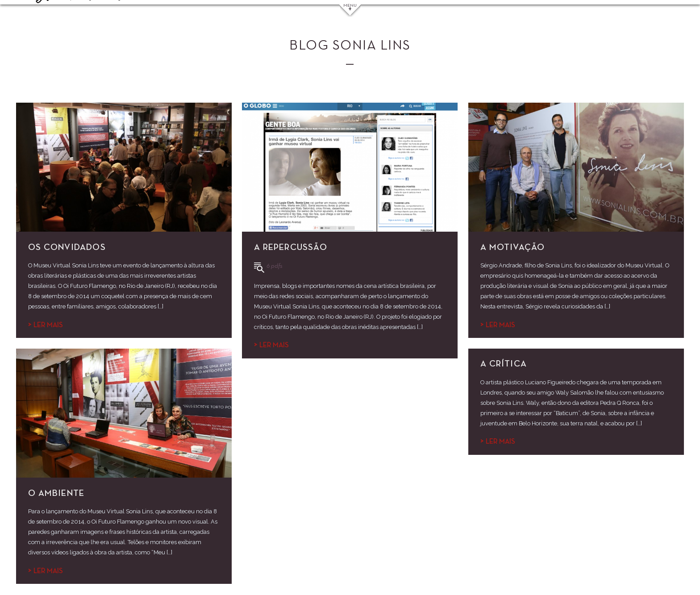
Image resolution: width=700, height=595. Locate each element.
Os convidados (67, 247)
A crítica (504, 364)
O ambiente (56, 493)
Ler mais (46, 325)
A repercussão (291, 247)
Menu (350, 8)
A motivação (512, 247)
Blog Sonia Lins (350, 46)
